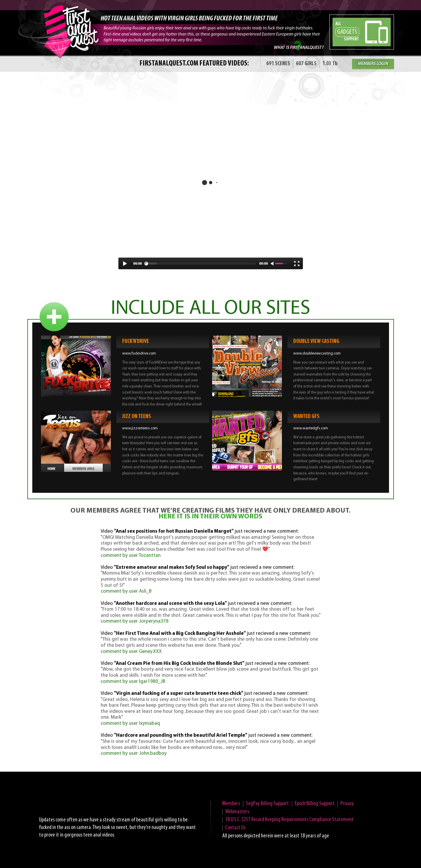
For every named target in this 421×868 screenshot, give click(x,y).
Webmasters (237, 812)
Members (231, 804)
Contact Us (235, 828)
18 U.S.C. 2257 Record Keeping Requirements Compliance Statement (289, 820)
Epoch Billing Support (315, 804)
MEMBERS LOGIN (373, 64)
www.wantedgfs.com (311, 428)
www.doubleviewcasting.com (317, 354)
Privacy (347, 804)
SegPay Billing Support (267, 804)
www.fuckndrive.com (139, 354)
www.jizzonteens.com (140, 428)
